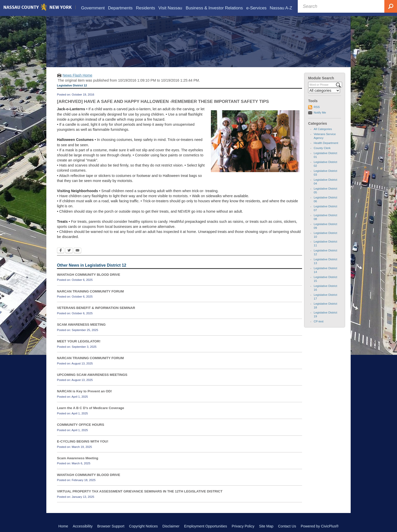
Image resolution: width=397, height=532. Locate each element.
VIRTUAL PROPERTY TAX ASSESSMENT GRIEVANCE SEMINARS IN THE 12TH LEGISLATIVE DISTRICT (140, 491)
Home (63, 526)
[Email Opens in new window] (77, 251)
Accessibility (83, 526)
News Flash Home (77, 75)
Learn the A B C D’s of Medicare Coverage (91, 408)
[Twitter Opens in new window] (69, 251)
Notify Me (320, 113)
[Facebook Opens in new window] (61, 251)
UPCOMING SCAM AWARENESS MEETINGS (92, 375)
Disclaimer (171, 526)
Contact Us (287, 526)
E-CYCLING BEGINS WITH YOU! (83, 441)
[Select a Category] (324, 90)
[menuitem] (93, 8)
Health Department (326, 143)
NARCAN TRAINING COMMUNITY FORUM (90, 291)
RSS (317, 107)
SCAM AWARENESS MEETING (81, 325)
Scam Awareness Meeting (78, 458)
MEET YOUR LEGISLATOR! (79, 341)
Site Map (266, 526)
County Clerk (322, 148)
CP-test (319, 321)
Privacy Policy (243, 526)
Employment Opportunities (206, 526)
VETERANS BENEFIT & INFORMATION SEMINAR (96, 308)
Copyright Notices (144, 526)
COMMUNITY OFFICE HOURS (81, 425)
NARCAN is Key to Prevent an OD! (84, 391)
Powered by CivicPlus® (320, 526)
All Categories (323, 129)
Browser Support (111, 526)
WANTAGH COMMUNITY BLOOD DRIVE (89, 275)
